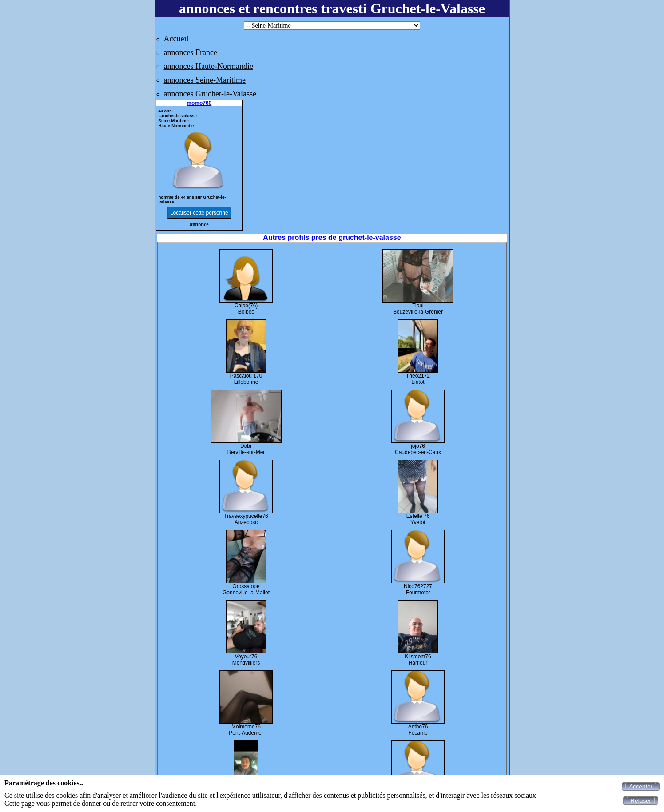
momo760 (199, 103)
